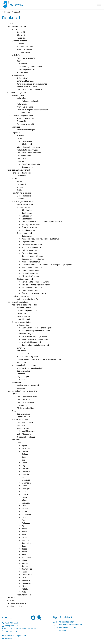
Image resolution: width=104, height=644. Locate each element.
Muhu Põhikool (23, 400)
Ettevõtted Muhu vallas (31, 164)
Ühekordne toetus (29, 227)
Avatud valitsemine (25, 107)
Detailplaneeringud (25, 334)
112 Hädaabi (61, 630)
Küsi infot (21, 35)
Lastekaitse (22, 176)
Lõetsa (24, 497)
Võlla (24, 592)
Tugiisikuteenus (28, 242)
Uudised (20, 44)
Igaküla (25, 451)
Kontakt (15, 29)
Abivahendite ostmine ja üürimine (36, 282)
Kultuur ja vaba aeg (20, 420)
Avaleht (10, 24)
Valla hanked (27, 141)
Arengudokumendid (25, 118)
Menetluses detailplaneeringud (35, 339)
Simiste (25, 563)
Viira (24, 586)
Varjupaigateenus (29, 250)
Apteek (20, 187)
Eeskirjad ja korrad (25, 204)
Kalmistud (21, 380)
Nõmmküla (26, 514)
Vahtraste (26, 580)
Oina (24, 517)
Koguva (25, 466)
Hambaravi (21, 184)
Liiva (24, 491)
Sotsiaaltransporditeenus (32, 256)
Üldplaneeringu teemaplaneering (36, 331)
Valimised (16, 127)
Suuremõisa (27, 569)
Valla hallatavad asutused (28, 150)
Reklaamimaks (28, 167)
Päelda (24, 534)
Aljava (24, 445)
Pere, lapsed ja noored (22, 173)
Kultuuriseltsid (23, 425)
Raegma (25, 540)
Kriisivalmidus (18, 75)
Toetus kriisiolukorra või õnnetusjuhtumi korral (42, 222)
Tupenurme (27, 575)
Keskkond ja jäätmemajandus (24, 305)
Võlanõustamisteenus (31, 262)
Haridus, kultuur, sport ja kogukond (22, 391)
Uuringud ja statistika (26, 69)
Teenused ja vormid (25, 124)
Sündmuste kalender (26, 47)
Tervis (14, 179)
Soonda (25, 566)
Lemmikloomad (23, 319)
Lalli (23, 477)
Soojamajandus (23, 371)
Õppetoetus (27, 219)
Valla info (16, 55)
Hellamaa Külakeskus (26, 431)
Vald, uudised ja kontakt (17, 26)
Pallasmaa (26, 523)
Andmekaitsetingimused (15, 636)
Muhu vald (17, 5)
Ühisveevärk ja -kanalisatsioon (30, 368)
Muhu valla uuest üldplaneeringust (37, 328)
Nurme (24, 511)
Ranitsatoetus (28, 213)
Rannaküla (26, 543)
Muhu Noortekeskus (25, 402)
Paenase (25, 520)
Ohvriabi (20, 199)
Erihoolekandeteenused (32, 288)
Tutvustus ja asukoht (26, 58)
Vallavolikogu (22, 98)
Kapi (23, 460)
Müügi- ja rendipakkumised (28, 147)
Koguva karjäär (23, 377)
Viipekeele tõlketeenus (32, 276)
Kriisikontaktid (23, 78)
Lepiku (24, 486)
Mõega (24, 500)
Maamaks (21, 388)
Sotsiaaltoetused (24, 207)
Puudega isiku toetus (31, 224)
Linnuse (25, 494)
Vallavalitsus (22, 104)
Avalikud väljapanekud (31, 342)
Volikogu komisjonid (30, 101)
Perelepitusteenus (30, 273)
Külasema (26, 471)
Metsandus (21, 313)
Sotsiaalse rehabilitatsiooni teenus (37, 285)
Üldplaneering (23, 325)
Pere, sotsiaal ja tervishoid (18, 170)
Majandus (16, 133)
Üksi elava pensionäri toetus (34, 293)
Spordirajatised (23, 414)
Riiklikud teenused (25, 279)
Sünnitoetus (27, 210)
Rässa (24, 560)
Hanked (20, 138)
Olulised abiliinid (24, 196)
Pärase (25, 537)
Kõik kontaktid (11, 631)
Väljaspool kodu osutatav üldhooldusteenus (40, 239)
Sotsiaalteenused (24, 233)
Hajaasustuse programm (27, 357)
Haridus (15, 394)
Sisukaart (11, 600)
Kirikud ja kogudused (26, 437)
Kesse (24, 463)
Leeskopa (26, 480)
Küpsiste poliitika (14, 606)
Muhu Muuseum (24, 434)
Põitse (24, 529)
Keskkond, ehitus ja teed (17, 302)
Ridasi (24, 552)
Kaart (19, 61)
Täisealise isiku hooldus (32, 245)
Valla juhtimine (18, 95)
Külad (19, 443)
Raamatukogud (23, 428)
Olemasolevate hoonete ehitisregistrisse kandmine (39, 359)
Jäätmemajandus (24, 308)
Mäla (24, 506)
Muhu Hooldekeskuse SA (28, 299)
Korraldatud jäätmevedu (27, 311)
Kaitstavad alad (23, 316)
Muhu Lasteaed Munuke (27, 397)
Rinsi (24, 555)
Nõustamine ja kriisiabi (22, 193)
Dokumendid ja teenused (23, 115)
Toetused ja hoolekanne (22, 201)
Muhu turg (21, 158)
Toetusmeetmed (24, 156)
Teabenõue (22, 38)
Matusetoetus (28, 216)
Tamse (24, 572)
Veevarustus (22, 351)
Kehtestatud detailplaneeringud (35, 345)
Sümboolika (22, 64)
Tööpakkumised (24, 52)
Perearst (20, 181)
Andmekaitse (22, 72)
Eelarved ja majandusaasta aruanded (32, 110)
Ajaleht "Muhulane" (25, 49)
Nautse (25, 509)
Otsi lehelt (11, 598)
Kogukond (16, 440)
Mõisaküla (26, 503)
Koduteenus (27, 236)
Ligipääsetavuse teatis (16, 603)
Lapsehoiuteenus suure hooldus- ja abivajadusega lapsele (47, 265)
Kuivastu (25, 468)
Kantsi (24, 457)
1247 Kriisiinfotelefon (65, 622)
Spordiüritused (23, 417)
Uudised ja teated (19, 41)
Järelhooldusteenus (30, 270)
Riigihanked (27, 144)
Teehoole (21, 374)
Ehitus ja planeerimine (21, 322)
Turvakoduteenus (29, 253)
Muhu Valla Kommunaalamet (29, 153)
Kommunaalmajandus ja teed (24, 365)
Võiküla (25, 589)
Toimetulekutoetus (30, 291)
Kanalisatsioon (23, 354)
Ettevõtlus (21, 161)
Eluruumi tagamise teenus (33, 259)
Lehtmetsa (26, 483)
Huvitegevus (22, 405)
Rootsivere (26, 557)
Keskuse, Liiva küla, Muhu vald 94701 (20, 628)
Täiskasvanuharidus (25, 408)
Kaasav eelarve (23, 112)
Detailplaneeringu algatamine (34, 336)
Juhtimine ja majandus (17, 92)
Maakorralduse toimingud (28, 385)
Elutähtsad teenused (26, 81)
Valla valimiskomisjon (26, 130)
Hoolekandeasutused (21, 296)
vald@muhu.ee (11, 626)
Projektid (21, 135)
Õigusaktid (21, 121)
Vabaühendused (24, 595)
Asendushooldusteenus (32, 268)
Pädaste (25, 532)
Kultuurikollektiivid (25, 423)
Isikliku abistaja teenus (31, 247)
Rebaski (25, 549)
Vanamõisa (26, 583)
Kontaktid (21, 32)
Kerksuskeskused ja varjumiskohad (32, 84)
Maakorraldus (18, 382)
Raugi (24, 546)
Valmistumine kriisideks (27, 87)
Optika (19, 190)
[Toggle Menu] (99, 5)
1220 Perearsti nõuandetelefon (69, 625)
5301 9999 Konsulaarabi (66, 628)
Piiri (23, 526)
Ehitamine (21, 348)
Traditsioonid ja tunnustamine (30, 67)
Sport (14, 411)
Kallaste (25, 454)
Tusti (24, 577)
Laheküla (25, 474)
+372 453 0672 (12, 623)
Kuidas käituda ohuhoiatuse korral (31, 90)
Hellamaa (26, 448)
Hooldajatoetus (28, 230)
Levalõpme (26, 488)
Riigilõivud (21, 362)
